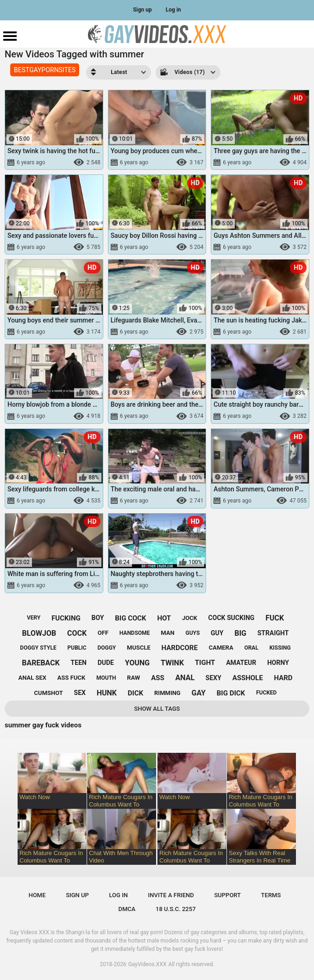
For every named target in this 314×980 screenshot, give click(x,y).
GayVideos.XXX (148, 964)
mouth (106, 678)
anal (185, 678)
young (137, 663)
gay (198, 693)
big (240, 633)
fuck (275, 618)
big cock (130, 618)
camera (221, 648)
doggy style (38, 648)
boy (98, 618)
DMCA (127, 909)
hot (164, 618)
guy (217, 633)
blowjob (39, 633)
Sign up (142, 10)
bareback (41, 663)
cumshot (49, 693)
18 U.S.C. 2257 (176, 909)
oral (251, 648)
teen (79, 663)
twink (172, 663)
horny (278, 663)
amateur (241, 663)
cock (77, 633)
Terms (271, 895)
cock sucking (232, 618)
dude (106, 663)
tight (205, 663)
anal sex (32, 678)
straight (273, 633)
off (103, 633)
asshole (248, 678)
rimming (167, 693)
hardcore (180, 648)
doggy (107, 648)
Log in (173, 10)
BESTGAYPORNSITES (45, 70)
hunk (107, 693)
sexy (214, 678)
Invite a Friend (171, 895)
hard (283, 678)
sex (80, 693)
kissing (280, 648)
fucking (66, 618)
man (167, 633)
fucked (267, 693)
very (34, 618)
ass (158, 678)
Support (227, 895)
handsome (135, 633)
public (77, 648)
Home (37, 895)
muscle (139, 648)
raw (133, 678)
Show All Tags (157, 709)
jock (190, 618)
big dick (231, 693)
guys (192, 633)
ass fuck (71, 678)
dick (136, 693)
